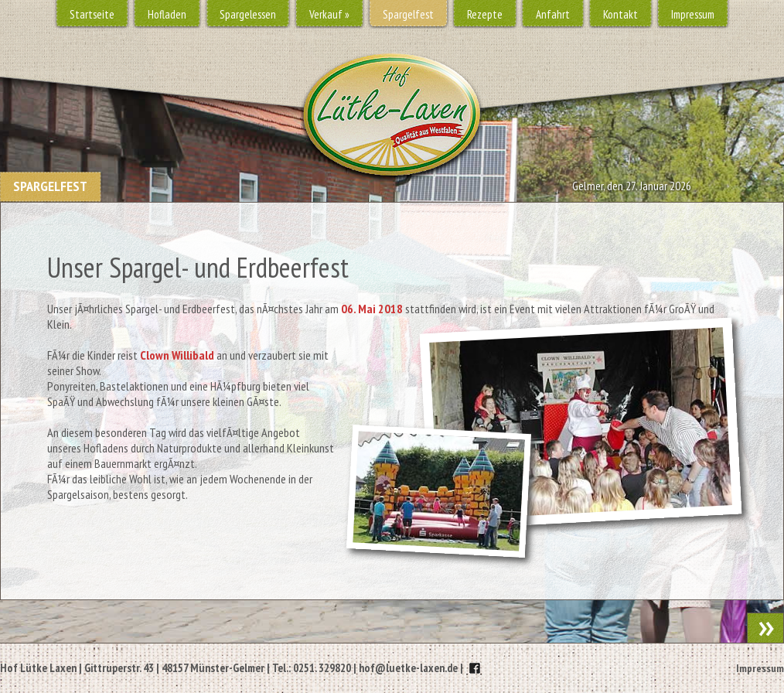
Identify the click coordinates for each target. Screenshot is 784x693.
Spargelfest (408, 14)
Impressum (693, 14)
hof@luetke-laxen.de (408, 668)
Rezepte (485, 14)
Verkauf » (329, 14)
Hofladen (167, 14)
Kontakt (620, 14)
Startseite (92, 14)
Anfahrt (553, 14)
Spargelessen (248, 14)
